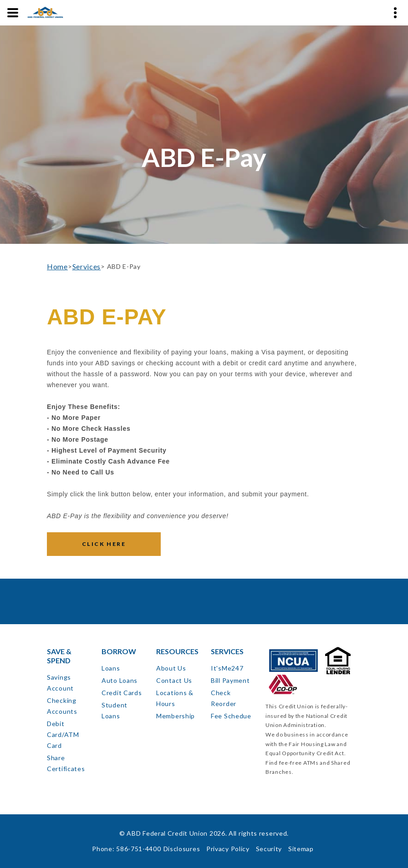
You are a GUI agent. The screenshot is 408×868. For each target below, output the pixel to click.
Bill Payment (230, 680)
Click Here (104, 544)
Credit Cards (122, 693)
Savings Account (60, 683)
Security (269, 849)
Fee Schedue (231, 716)
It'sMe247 (227, 668)
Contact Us (174, 680)
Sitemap (301, 849)
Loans (111, 668)
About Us (171, 668)
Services (87, 266)
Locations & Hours (175, 698)
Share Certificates (66, 763)
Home (57, 266)
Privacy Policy (228, 849)
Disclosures (182, 849)
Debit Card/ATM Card (63, 734)
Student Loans (115, 710)
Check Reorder (224, 698)
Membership (176, 716)
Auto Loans (120, 680)
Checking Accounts (62, 706)
